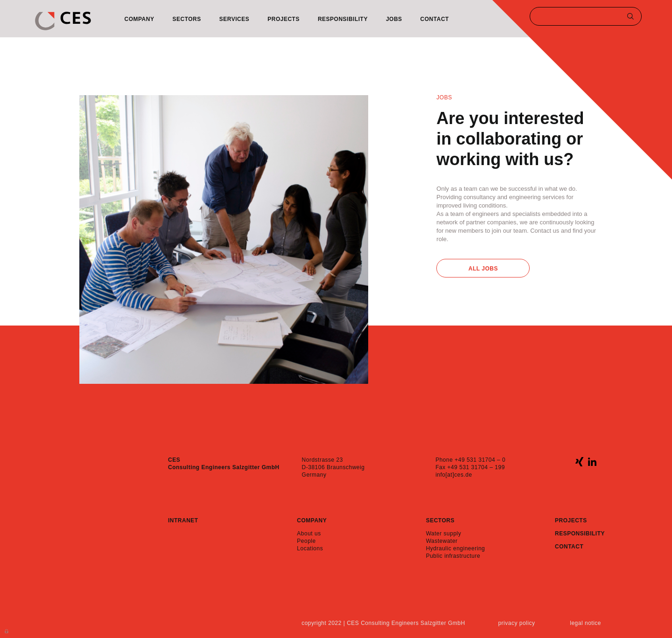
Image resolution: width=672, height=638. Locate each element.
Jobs (394, 19)
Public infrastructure (453, 556)
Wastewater (442, 541)
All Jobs (483, 269)
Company (140, 19)
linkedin (592, 461)
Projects (283, 19)
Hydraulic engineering (456, 548)
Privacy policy (516, 623)
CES (63, 21)
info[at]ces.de (454, 475)
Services (234, 19)
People (306, 541)
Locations (310, 548)
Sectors (186, 19)
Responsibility (343, 19)
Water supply (444, 534)
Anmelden (7, 631)
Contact (435, 19)
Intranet (183, 520)
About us (309, 534)
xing (579, 461)
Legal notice (585, 623)
